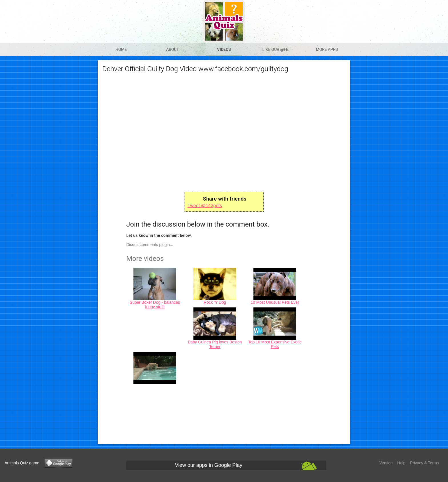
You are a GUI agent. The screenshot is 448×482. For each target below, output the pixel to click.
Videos (224, 49)
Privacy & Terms (424, 463)
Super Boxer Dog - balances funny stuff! (155, 305)
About (173, 49)
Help (401, 463)
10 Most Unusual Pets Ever (275, 302)
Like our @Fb (275, 49)
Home (121, 49)
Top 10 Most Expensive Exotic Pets (275, 344)
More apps (327, 49)
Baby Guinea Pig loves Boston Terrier (215, 344)
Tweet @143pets (205, 206)
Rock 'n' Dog (215, 302)
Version (386, 463)
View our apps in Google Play (209, 465)
